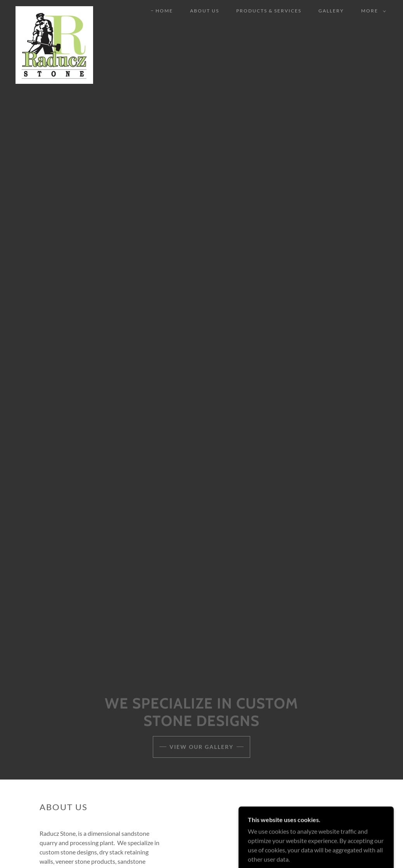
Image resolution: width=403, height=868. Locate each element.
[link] (54, 9)
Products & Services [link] (269, 11)
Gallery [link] (331, 11)
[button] (372, 11)
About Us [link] (205, 11)
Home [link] (164, 11)
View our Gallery (201, 747)
